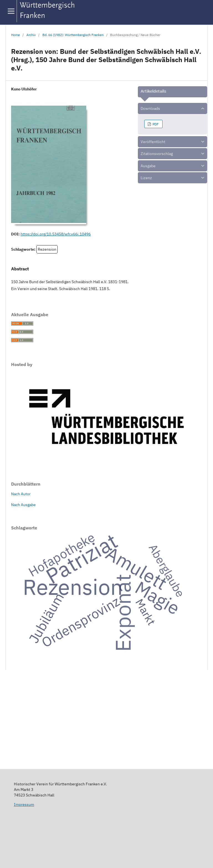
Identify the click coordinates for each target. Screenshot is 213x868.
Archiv (31, 35)
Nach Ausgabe (23, 505)
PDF (155, 124)
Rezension (47, 249)
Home (16, 35)
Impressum (24, 804)
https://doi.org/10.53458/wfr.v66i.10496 (56, 234)
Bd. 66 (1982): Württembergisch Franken (73, 35)
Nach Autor (21, 494)
